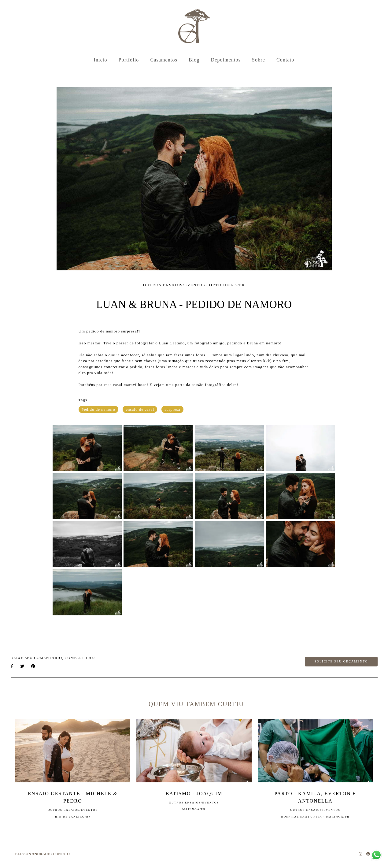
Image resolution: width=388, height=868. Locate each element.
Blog (194, 60)
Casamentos (164, 60)
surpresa (172, 409)
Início (101, 60)
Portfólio (129, 60)
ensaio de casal (140, 409)
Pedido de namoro (98, 409)
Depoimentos (226, 60)
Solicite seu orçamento (341, 661)
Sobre (259, 60)
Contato (285, 60)
